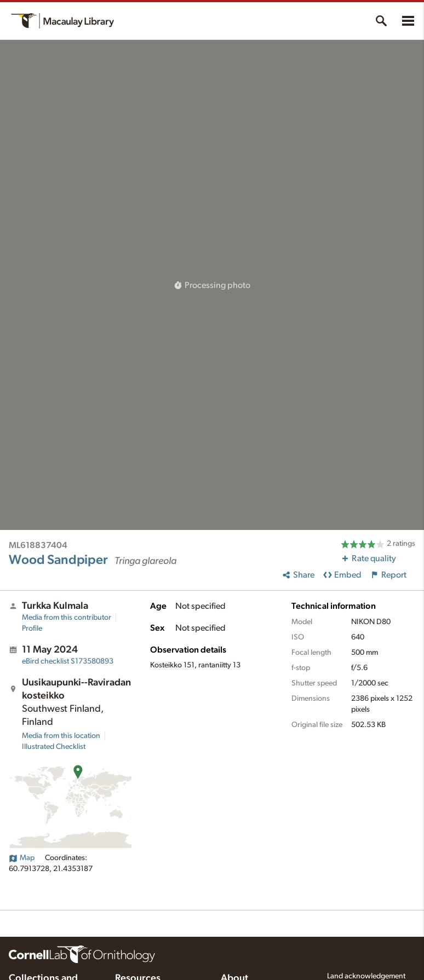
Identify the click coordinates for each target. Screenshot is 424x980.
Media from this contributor (67, 618)
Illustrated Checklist (54, 747)
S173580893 (68, 661)
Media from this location (61, 736)
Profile (32, 629)
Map (22, 858)
